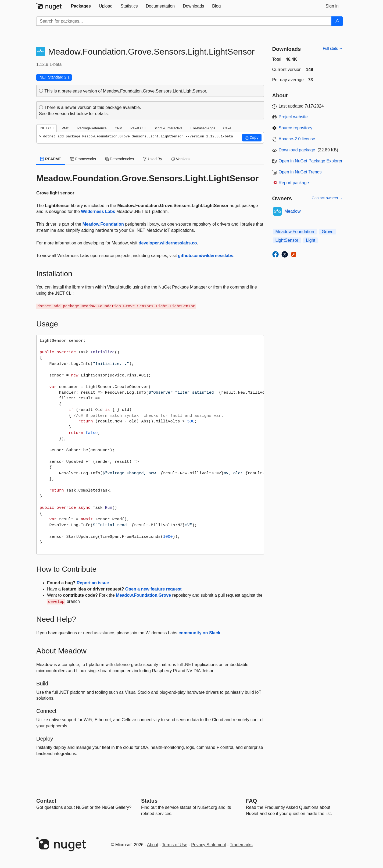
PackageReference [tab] (92, 128)
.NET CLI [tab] (46, 128)
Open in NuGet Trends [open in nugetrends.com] (300, 172)
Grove (328, 232)
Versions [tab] (181, 159)
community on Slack (199, 633)
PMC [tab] (65, 128)
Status (149, 801)
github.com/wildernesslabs (205, 256)
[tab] (81, 6)
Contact (46, 801)
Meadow (292, 211)
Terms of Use (175, 845)
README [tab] (51, 159)
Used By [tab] (153, 159)
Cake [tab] (227, 128)
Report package (294, 183)
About (153, 845)
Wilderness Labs (98, 211)
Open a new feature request (153, 589)
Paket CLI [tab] (138, 128)
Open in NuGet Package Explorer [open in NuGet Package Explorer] (311, 161)
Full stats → (333, 48)
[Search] (337, 21)
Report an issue (93, 583)
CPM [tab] (119, 128)
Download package (297, 150)
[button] (252, 138)
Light (311, 240)
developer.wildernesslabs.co (168, 243)
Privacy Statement (209, 845)
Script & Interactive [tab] (168, 128)
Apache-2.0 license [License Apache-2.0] (297, 139)
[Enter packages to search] (184, 21)
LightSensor (287, 240)
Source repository (296, 128)
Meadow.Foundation (103, 224)
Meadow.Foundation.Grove (143, 595)
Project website (293, 117)
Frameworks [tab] (83, 159)
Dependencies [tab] (119, 159)
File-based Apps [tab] (203, 128)
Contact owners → (327, 198)
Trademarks (241, 845)
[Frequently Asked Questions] (251, 801)
